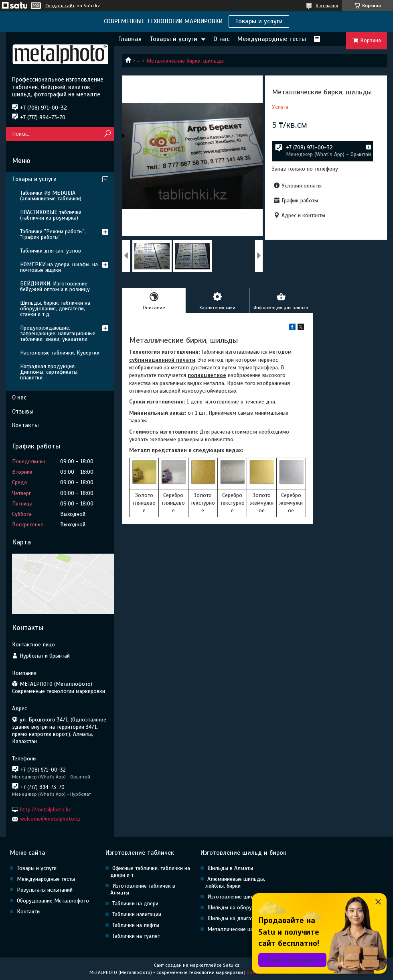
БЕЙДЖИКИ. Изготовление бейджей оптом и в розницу (55, 286)
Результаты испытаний (45, 890)
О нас (221, 39)
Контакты (25, 425)
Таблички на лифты (136, 925)
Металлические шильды (238, 929)
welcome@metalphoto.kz (50, 819)
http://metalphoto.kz (46, 810)
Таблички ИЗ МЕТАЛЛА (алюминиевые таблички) (51, 196)
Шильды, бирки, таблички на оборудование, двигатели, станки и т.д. (55, 309)
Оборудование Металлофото (53, 901)
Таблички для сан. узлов (51, 251)
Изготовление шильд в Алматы (246, 897)
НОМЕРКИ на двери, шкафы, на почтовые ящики (59, 267)
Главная (130, 39)
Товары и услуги (259, 21)
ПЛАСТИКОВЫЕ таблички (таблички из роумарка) (51, 215)
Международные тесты (272, 39)
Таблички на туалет (136, 936)
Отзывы (23, 412)
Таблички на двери (135, 904)
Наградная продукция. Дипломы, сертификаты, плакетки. (49, 372)
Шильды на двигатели (235, 918)
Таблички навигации (137, 914)
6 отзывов (327, 6)
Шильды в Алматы (230, 868)
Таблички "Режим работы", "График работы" (53, 234)
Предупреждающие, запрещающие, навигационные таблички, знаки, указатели (58, 333)
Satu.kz (231, 965)
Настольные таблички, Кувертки (60, 353)
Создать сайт (60, 6)
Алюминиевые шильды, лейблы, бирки (235, 882)
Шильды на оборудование (240, 908)
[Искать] (107, 134)
